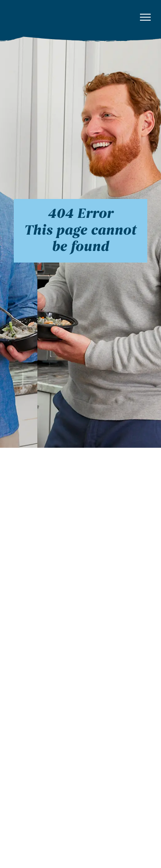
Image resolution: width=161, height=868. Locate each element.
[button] (145, 17)
